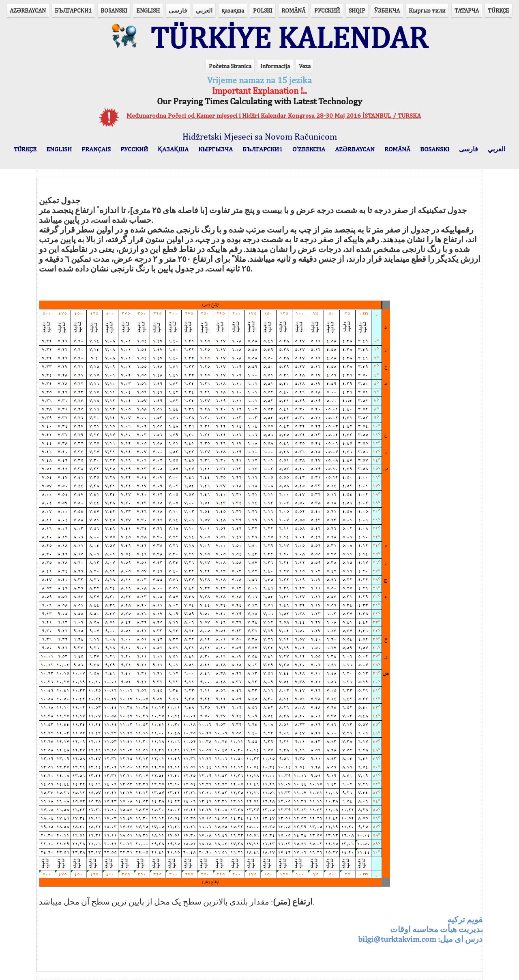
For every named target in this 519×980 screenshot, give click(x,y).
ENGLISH (148, 10)
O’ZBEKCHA (309, 149)
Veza (305, 66)
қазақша (233, 10)
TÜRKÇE (499, 10)
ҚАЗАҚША (173, 149)
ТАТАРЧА (467, 10)
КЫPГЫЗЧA (216, 149)
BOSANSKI (114, 10)
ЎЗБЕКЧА (387, 10)
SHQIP (357, 10)
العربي (204, 10)
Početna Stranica (230, 66)
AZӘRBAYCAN (28, 10)
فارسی (178, 10)
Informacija (275, 66)
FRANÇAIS (96, 149)
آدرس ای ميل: (421, 929)
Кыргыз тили (427, 10)
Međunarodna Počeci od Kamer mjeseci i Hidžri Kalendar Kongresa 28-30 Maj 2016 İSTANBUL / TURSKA (274, 115)
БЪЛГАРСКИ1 (73, 10)
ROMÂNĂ (293, 10)
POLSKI (263, 10)
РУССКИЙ (327, 10)
